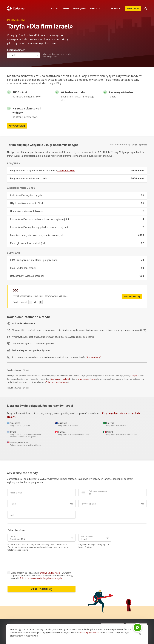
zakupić (134, 376)
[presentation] (30, 562)
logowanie (115, 8)
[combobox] (84, 492)
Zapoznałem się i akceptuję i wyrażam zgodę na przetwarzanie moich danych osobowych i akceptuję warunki (42, 575)
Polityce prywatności (89, 633)
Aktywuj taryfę (17, 126)
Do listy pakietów (16, 20)
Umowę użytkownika (50, 573)
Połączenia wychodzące (57, 382)
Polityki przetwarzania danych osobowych (41, 578)
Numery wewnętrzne (86, 379)
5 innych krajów (66, 170)
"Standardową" (93, 357)
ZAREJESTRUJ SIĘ (42, 589)
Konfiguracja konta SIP (61, 379)
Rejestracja (133, 9)
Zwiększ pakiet (139, 145)
